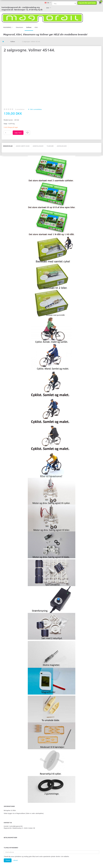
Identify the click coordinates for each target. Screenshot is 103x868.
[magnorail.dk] (42, 18)
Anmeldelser (62, 146)
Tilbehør (50, 146)
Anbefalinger (38, 146)
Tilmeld (8, 860)
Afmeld (16, 860)
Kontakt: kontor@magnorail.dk (13, 826)
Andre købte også (23, 146)
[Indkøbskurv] (100, 3)
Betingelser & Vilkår (10, 810)
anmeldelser (20, 109)
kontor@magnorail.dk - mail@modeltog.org (21, 7)
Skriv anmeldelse (36, 109)
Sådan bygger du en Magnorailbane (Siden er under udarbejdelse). (24, 813)
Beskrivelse (8, 146)
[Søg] (75, 3)
